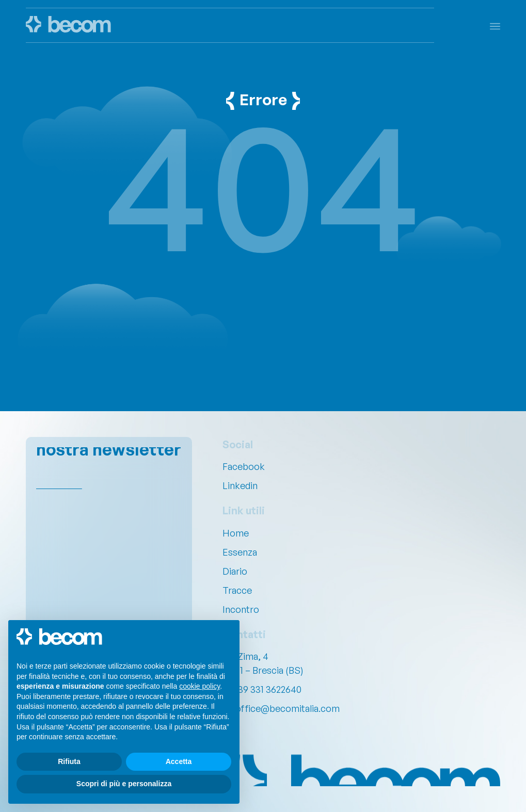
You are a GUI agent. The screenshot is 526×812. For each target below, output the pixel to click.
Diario (235, 571)
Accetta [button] (179, 761)
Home (236, 533)
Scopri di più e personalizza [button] (124, 784)
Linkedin (240, 485)
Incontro (241, 609)
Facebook (244, 466)
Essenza (240, 552)
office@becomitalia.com (288, 708)
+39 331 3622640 (267, 689)
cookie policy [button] (200, 686)
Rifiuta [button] (69, 761)
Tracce (237, 590)
